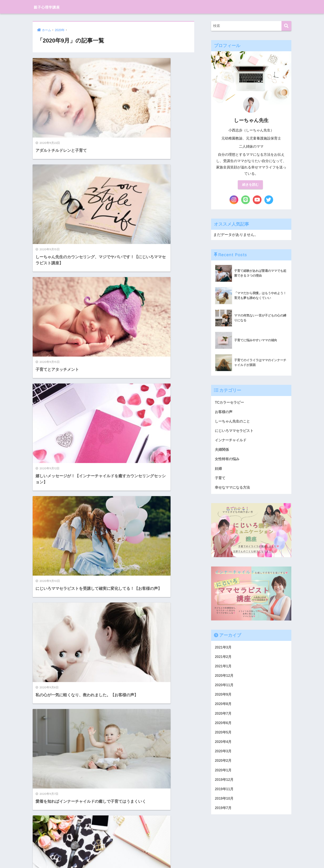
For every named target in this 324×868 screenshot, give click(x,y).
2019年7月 (224, 818)
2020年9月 (224, 700)
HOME (162, 849)
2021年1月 (224, 671)
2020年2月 (224, 769)
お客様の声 (224, 413)
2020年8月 (224, 710)
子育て (220, 481)
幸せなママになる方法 (233, 491)
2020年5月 (224, 739)
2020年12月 (225, 681)
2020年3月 (224, 759)
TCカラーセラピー (230, 403)
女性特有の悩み (228, 462)
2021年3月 (224, 651)
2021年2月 (224, 661)
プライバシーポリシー (161, 857)
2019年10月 (225, 808)
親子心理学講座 (52, 7)
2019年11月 (225, 798)
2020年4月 (224, 749)
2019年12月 (225, 788)
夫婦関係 (222, 452)
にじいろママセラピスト (235, 432)
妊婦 (219, 471)
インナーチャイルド (232, 442)
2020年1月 (224, 779)
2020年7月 (224, 720)
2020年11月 (225, 690)
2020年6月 (224, 730)
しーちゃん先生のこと (233, 423)
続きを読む (250, 185)
